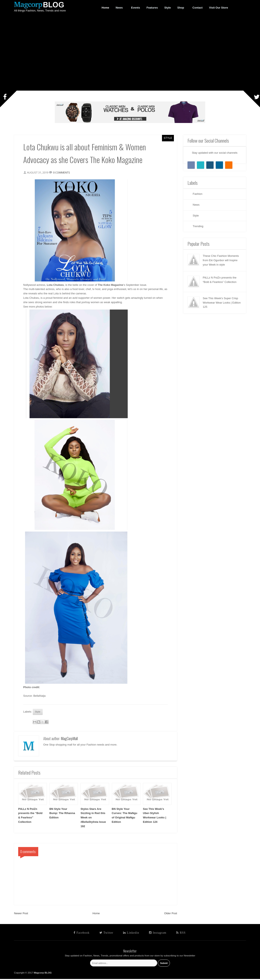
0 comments (63, 173)
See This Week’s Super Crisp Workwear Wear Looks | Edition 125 (222, 303)
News (119, 8)
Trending (198, 226)
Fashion (198, 194)
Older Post (171, 915)
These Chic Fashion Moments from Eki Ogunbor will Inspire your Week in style (221, 260)
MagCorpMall (69, 740)
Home (96, 915)
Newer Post (21, 915)
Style (168, 138)
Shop (181, 8)
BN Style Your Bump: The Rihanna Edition (62, 814)
